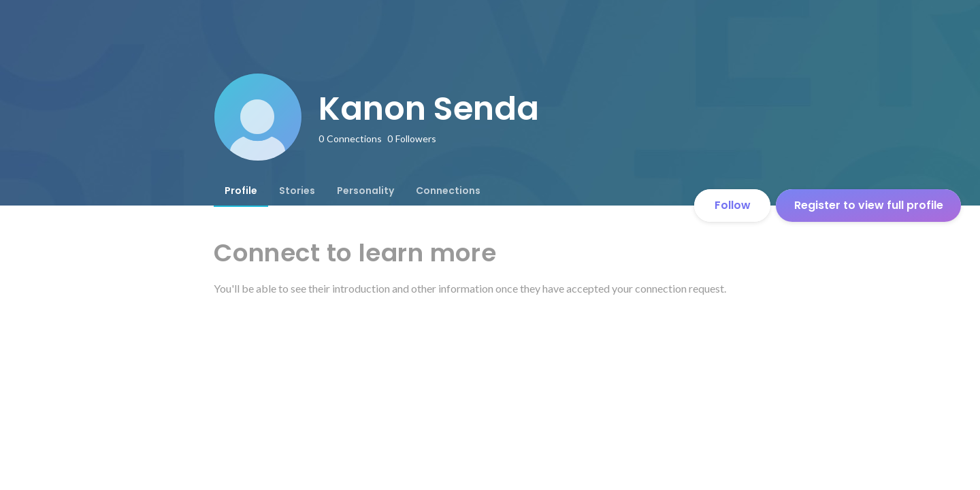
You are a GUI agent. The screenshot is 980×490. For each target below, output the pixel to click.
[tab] (241, 191)
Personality (365, 191)
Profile (241, 191)
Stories (297, 191)
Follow (733, 205)
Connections (448, 191)
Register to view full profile (869, 205)
